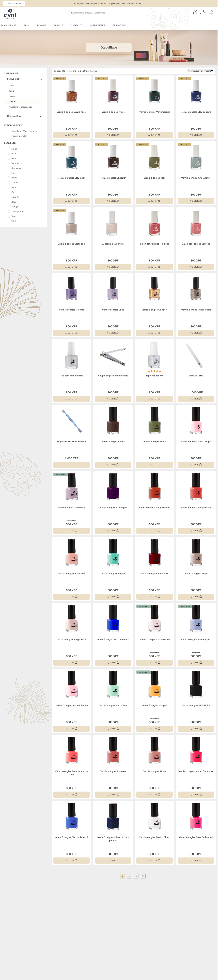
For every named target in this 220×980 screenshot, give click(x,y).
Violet (15, 221)
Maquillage (13, 79)
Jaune (14, 178)
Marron (15, 183)
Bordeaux (16, 168)
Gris (13, 173)
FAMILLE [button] (58, 25)
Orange (15, 197)
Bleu (14, 158)
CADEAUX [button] (76, 25)
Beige (14, 149)
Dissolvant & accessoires (24, 131)
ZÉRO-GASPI (120, 25)
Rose (14, 202)
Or (13, 192)
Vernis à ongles (19, 136)
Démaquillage (15, 116)
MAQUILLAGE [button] (9, 25)
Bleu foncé (17, 163)
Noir (14, 187)
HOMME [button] (42, 25)
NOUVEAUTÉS (97, 25)
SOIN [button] (27, 25)
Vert (14, 216)
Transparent (17, 212)
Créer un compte (14, 4)
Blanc (14, 154)
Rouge (15, 207)
